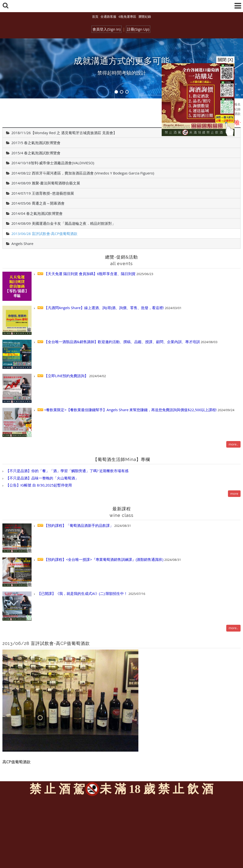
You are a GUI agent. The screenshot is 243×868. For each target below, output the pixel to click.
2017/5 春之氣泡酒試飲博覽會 (36, 143)
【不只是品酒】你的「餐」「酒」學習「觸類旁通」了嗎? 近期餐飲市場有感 (67, 471)
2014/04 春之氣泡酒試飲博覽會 (37, 213)
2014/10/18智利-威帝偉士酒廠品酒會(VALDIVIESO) (53, 163)
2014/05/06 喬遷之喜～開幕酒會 (38, 203)
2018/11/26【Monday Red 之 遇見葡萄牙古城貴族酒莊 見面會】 (64, 133)
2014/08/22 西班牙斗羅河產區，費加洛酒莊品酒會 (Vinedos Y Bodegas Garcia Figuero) (83, 173)
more (234, 494)
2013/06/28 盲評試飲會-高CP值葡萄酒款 (44, 234)
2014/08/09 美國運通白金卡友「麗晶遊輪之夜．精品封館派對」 (63, 223)
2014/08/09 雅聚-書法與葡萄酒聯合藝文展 (46, 183)
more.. (233, 444)
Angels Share (22, 243)
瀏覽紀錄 (145, 17)
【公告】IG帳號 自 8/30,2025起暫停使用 (38, 485)
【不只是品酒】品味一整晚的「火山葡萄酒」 (42, 478)
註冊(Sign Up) (138, 29)
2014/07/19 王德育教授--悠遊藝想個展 (43, 193)
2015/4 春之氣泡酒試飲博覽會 (36, 153)
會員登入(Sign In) (107, 29)
